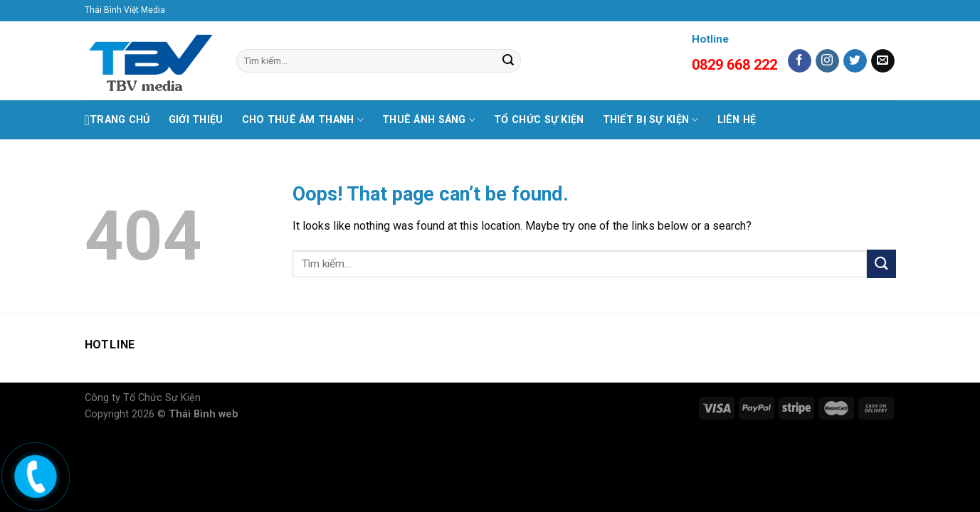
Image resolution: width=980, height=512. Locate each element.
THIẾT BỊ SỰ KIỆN (651, 120)
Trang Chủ (117, 120)
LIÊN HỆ (737, 120)
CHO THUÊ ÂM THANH (303, 120)
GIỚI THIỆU (196, 120)
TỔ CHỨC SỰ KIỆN (539, 120)
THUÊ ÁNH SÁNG (429, 120)
